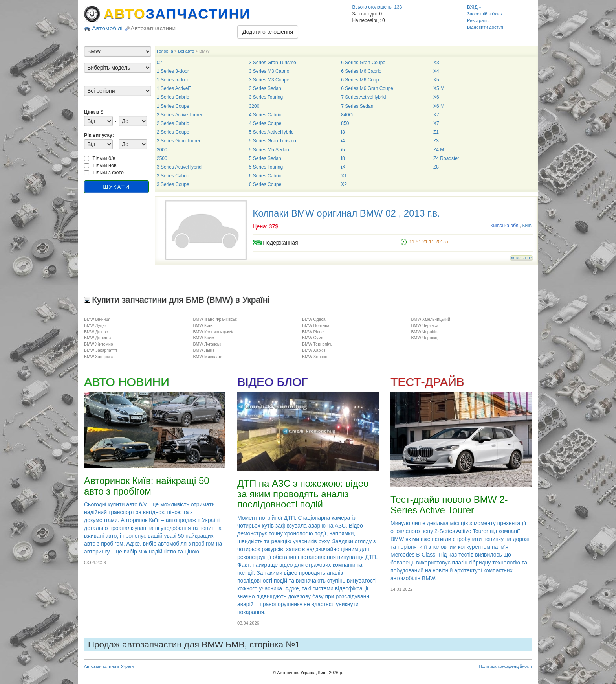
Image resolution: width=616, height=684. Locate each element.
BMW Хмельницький (430, 319)
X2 (344, 184)
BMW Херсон (315, 357)
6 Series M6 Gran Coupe (367, 88)
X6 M (439, 106)
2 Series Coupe (173, 132)
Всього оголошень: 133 (377, 7)
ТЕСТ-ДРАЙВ (427, 382)
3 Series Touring (266, 97)
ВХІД (474, 7)
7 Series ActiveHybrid (363, 97)
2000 (162, 150)
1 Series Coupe (173, 106)
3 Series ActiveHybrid (179, 167)
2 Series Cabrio (173, 123)
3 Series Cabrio (173, 176)
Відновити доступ (485, 27)
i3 (343, 132)
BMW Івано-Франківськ (215, 319)
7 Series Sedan (357, 106)
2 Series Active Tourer (180, 115)
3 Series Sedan (265, 88)
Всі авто (186, 51)
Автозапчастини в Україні (109, 666)
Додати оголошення (268, 32)
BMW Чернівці (424, 338)
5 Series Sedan (265, 158)
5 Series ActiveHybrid (271, 132)
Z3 (436, 141)
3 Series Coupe (173, 184)
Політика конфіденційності (505, 666)
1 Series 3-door (173, 71)
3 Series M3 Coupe (269, 80)
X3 (436, 63)
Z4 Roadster (446, 158)
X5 (436, 80)
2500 (162, 158)
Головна (165, 51)
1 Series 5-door (173, 80)
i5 (343, 150)
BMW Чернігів (424, 332)
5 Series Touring (266, 167)
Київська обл (505, 226)
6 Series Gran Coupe (363, 63)
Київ (527, 226)
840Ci (347, 115)
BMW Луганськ (207, 344)
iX (343, 167)
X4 (436, 71)
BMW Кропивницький (213, 332)
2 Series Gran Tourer (179, 141)
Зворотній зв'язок (485, 14)
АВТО (177, 14)
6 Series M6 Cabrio (361, 71)
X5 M (439, 88)
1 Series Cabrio (173, 97)
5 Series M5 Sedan (269, 150)
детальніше (522, 258)
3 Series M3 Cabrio (269, 71)
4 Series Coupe (265, 123)
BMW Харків (314, 350)
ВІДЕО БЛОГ (272, 382)
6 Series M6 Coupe (361, 80)
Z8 (436, 167)
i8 (343, 158)
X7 (436, 115)
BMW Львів (203, 350)
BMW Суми (313, 338)
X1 (344, 176)
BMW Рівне (313, 332)
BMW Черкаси (424, 325)
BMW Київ (203, 325)
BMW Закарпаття (101, 350)
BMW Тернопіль (317, 344)
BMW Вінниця (97, 319)
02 (159, 63)
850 (345, 123)
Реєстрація (478, 20)
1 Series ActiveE (174, 88)
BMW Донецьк (98, 338)
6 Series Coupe (265, 184)
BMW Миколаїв (207, 357)
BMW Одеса (314, 319)
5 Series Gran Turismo (273, 141)
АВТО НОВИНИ (126, 382)
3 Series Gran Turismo (273, 63)
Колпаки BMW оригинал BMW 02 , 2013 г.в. (346, 213)
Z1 (436, 132)
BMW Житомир (99, 344)
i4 (343, 141)
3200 (254, 106)
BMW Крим (203, 338)
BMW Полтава (316, 325)
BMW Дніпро (96, 332)
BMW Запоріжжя (100, 357)
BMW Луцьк (95, 325)
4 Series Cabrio (265, 115)
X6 (436, 97)
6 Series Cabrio (265, 176)
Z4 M (439, 150)
